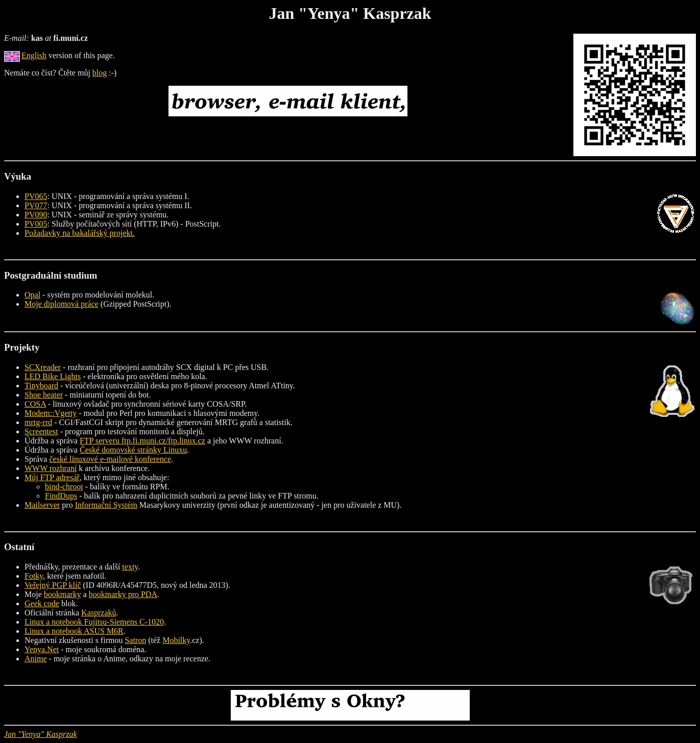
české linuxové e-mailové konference (110, 459)
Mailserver (42, 505)
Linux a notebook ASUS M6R (74, 631)
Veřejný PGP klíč (53, 585)
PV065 (36, 196)
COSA (35, 404)
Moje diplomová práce (62, 304)
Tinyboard (41, 386)
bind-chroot (64, 487)
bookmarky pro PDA (123, 594)
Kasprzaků (99, 613)
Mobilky (176, 640)
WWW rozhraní (51, 468)
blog (100, 73)
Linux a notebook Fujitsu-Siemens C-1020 (94, 622)
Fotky (34, 576)
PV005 (36, 224)
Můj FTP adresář (52, 477)
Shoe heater (44, 395)
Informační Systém (106, 505)
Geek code (42, 603)
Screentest (41, 431)
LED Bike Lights (53, 376)
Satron (135, 640)
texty (130, 567)
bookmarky (63, 594)
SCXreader (43, 367)
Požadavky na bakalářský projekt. (80, 233)
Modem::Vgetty (51, 413)
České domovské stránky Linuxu (133, 450)
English (34, 55)
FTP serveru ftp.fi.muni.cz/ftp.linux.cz (142, 441)
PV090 (36, 215)
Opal (32, 295)
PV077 (36, 205)
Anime (36, 659)
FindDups (61, 496)
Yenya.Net (42, 649)
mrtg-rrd (38, 422)
